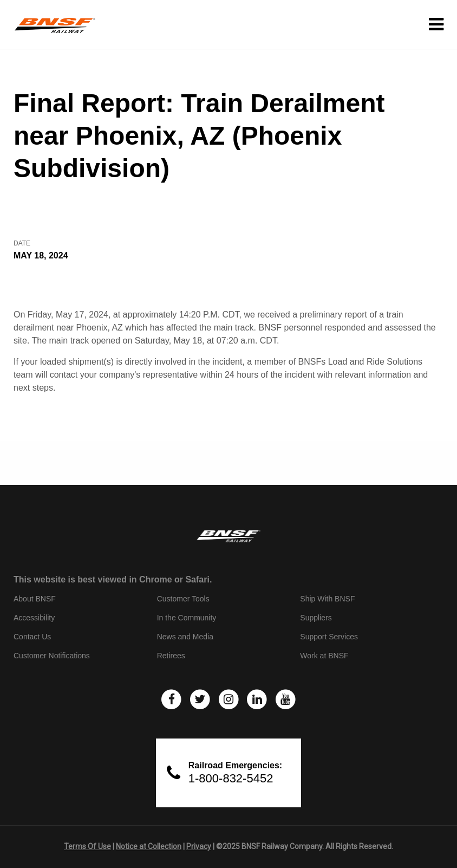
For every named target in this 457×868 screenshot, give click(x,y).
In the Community (187, 618)
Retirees (171, 656)
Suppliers (316, 618)
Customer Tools (183, 599)
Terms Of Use (87, 846)
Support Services (329, 637)
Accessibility (34, 618)
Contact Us (32, 637)
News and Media (185, 637)
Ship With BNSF (327, 599)
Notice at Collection (149, 846)
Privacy (199, 846)
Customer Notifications (52, 656)
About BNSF (35, 599)
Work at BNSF (324, 656)
